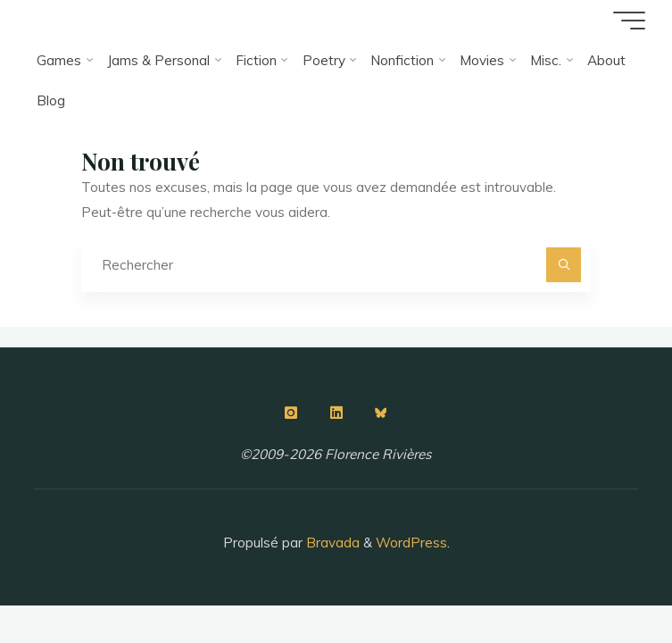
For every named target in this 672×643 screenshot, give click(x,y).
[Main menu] (629, 21)
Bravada (331, 543)
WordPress (411, 543)
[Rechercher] (564, 265)
